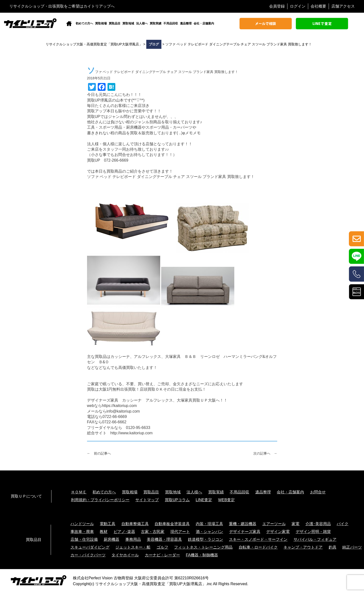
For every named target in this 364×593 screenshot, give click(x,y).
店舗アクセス (343, 6)
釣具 (333, 547)
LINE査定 (204, 500)
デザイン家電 (278, 532)
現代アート (180, 532)
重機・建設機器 (243, 524)
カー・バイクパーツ (88, 555)
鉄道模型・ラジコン (206, 539)
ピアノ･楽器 (124, 532)
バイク (343, 524)
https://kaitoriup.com (119, 406)
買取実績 (156, 23)
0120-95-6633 (138, 428)
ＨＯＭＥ (79, 492)
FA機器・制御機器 (202, 555)
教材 (104, 532)
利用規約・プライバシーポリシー (100, 500)
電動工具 (108, 524)
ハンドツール (82, 524)
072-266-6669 (116, 160)
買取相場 (101, 23)
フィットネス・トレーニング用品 (203, 547)
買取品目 (115, 23)
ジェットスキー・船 (133, 547)
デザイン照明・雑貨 (313, 532)
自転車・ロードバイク (258, 547)
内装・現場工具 (209, 524)
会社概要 (318, 6)
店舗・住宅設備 (84, 539)
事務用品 (133, 539)
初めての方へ (84, 23)
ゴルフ (162, 547)
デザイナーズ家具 (245, 532)
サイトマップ (147, 500)
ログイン (298, 6)
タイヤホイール (125, 555)
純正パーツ (352, 547)
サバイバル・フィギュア (315, 539)
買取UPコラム (177, 500)
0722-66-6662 (114, 422)
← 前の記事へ (99, 453)
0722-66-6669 (115, 417)
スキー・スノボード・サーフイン (258, 539)
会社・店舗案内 (204, 23)
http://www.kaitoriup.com (132, 433)
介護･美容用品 (318, 524)
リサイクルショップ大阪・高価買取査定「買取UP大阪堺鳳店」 (150, 584)
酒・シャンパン (209, 532)
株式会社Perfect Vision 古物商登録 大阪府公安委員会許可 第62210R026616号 (141, 578)
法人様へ (142, 23)
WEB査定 (226, 500)
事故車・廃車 (82, 532)
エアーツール (274, 524)
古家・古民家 (153, 532)
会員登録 (277, 6)
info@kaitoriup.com (123, 411)
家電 (295, 524)
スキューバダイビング (90, 547)
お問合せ (318, 492)
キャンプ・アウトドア (303, 547)
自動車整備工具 (135, 524)
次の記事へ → (265, 453)
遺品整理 (186, 23)
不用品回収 (171, 23)
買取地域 (128, 23)
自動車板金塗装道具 (172, 524)
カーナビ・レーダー (162, 555)
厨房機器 (111, 539)
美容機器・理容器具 (164, 539)
